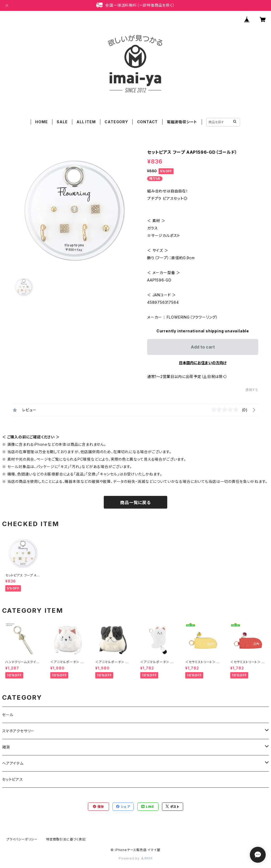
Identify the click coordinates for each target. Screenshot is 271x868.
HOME (41, 122)
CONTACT (148, 122)
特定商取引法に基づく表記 (66, 839)
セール (8, 715)
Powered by (135, 858)
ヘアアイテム (13, 763)
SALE (62, 122)
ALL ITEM (86, 122)
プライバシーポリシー (22, 839)
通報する (252, 390)
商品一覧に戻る (135, 503)
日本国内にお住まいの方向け (203, 363)
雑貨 (6, 747)
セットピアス (13, 779)
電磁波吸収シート (182, 122)
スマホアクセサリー (18, 731)
